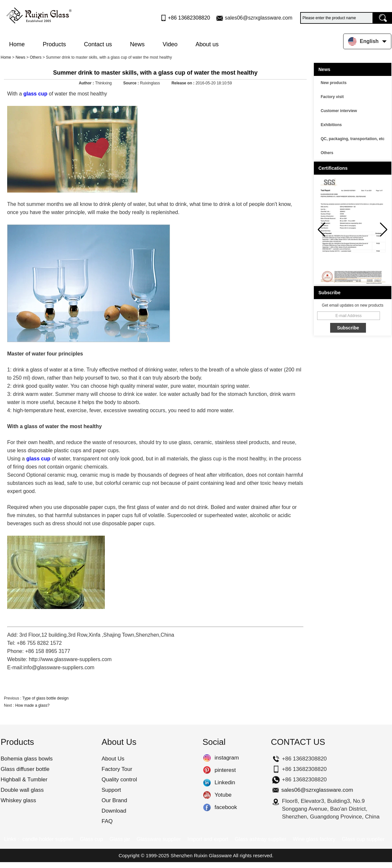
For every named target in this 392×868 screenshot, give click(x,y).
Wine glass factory (314, 839)
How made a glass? (32, 705)
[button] (384, 230)
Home (17, 44)
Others (35, 57)
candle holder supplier (48, 839)
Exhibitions (331, 125)
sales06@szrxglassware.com (259, 18)
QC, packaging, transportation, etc (353, 139)
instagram (207, 758)
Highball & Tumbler (24, 780)
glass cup (35, 94)
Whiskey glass (18, 800)
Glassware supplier (159, 839)
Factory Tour (117, 769)
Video (170, 44)
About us (207, 44)
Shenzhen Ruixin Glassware (201, 855)
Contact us (98, 44)
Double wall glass (22, 790)
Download (114, 811)
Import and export (208, 839)
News (137, 44)
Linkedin (207, 783)
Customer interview (339, 111)
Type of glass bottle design (45, 698)
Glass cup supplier (363, 839)
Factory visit (332, 97)
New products (334, 83)
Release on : (184, 83)
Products (54, 44)
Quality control (119, 780)
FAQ (107, 821)
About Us (113, 759)
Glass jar (120, 839)
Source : (132, 83)
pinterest (207, 770)
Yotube (207, 795)
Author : (87, 83)
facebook (207, 807)
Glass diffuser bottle (25, 769)
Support (111, 790)
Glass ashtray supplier (260, 839)
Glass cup (91, 839)
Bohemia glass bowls (27, 759)
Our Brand (114, 800)
